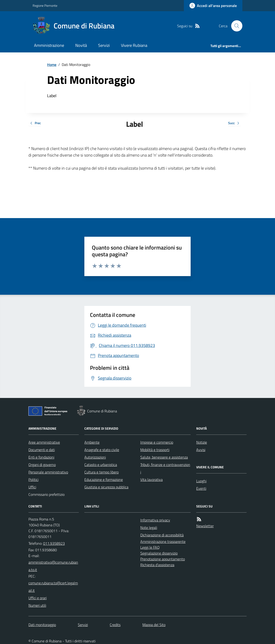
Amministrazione (49, 45)
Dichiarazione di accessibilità (162, 535)
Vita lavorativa (151, 480)
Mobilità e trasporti (155, 450)
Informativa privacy (155, 520)
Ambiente (92, 442)
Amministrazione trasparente (163, 541)
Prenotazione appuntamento (163, 559)
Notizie (202, 442)
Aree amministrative (44, 442)
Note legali (149, 528)
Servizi (104, 45)
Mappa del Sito (154, 625)
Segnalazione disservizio (159, 553)
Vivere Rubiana (134, 45)
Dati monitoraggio (42, 625)
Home (52, 65)
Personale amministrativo (48, 472)
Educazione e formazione (104, 480)
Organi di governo (42, 465)
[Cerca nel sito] (235, 26)
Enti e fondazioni (41, 457)
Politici (33, 480)
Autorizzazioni (95, 457)
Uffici (32, 487)
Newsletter (205, 526)
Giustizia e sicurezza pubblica (106, 487)
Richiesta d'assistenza (157, 565)
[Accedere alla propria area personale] (213, 6)
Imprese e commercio (157, 442)
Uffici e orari (38, 598)
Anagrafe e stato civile (102, 450)
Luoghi (201, 481)
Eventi (201, 488)
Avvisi (201, 450)
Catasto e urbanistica (101, 465)
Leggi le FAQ (150, 547)
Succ (235, 123)
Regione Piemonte (45, 5)
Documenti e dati (42, 450)
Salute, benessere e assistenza (164, 457)
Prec (35, 123)
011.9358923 (54, 543)
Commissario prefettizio (46, 494)
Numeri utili (37, 605)
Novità (81, 45)
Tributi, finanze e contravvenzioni (165, 468)
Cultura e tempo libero (101, 472)
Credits (115, 625)
